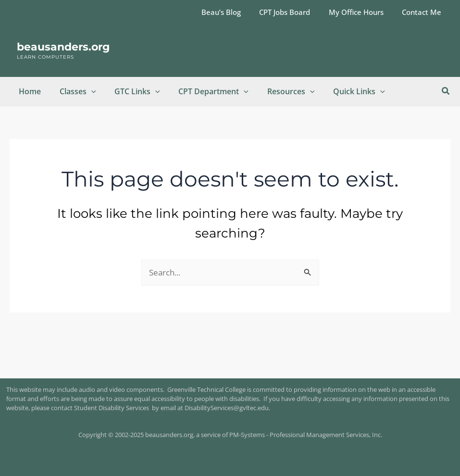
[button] (446, 91)
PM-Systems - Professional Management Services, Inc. (306, 435)
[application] (87, 91)
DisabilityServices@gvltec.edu (227, 408)
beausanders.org (63, 47)
